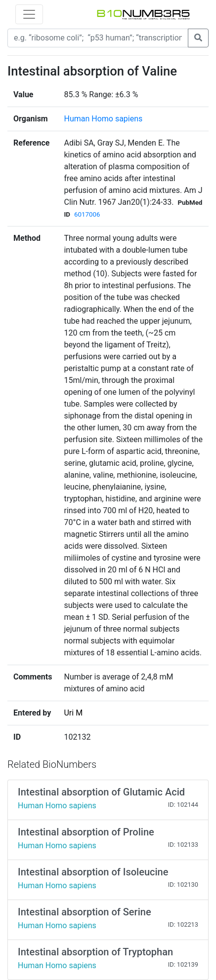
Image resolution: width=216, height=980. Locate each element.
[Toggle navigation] (29, 14)
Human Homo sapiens (103, 119)
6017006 (87, 214)
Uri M (73, 713)
